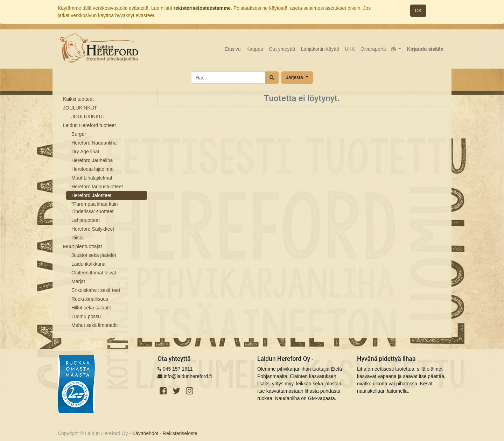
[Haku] (272, 78)
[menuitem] (233, 49)
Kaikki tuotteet (78, 99)
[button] (297, 78)
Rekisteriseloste (180, 433)
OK (418, 10)
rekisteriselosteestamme (202, 8)
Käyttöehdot (145, 433)
